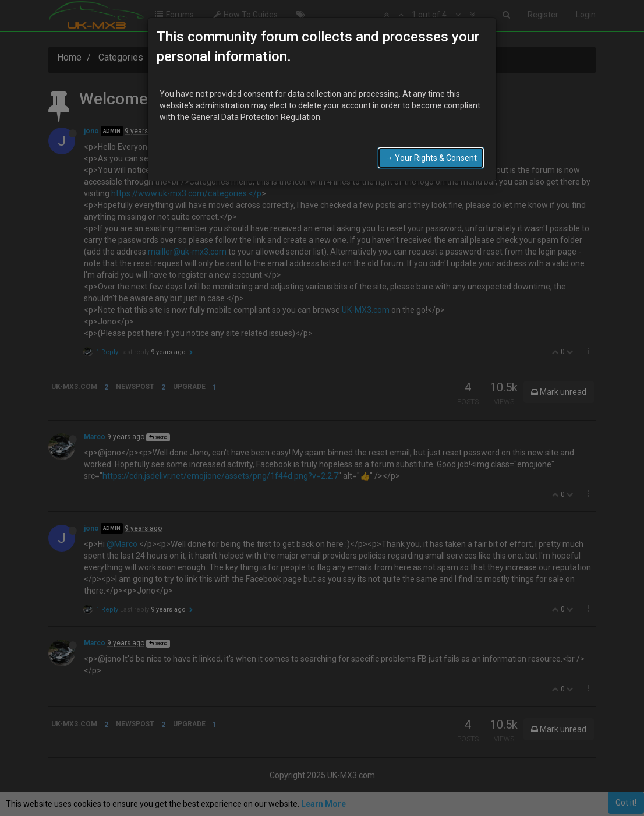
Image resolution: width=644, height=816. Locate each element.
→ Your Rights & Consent (431, 158)
